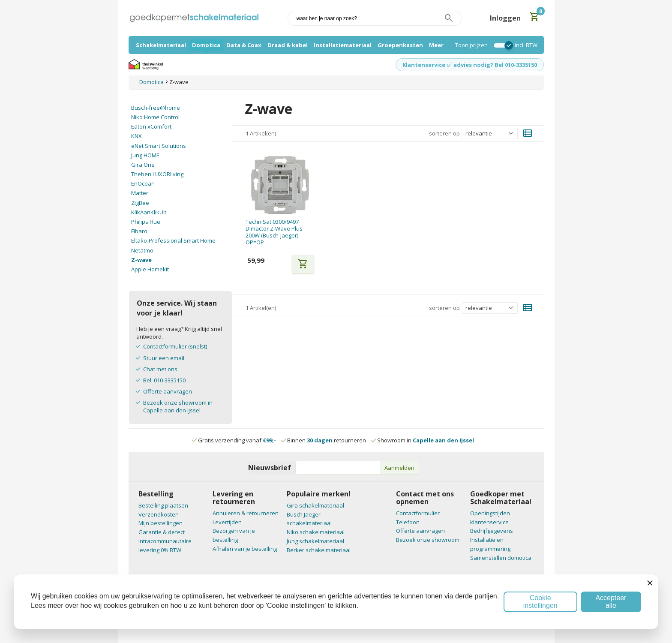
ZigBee (140, 203)
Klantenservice (424, 65)
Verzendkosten (159, 514)
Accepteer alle (611, 602)
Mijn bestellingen (160, 523)
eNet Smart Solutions (159, 146)
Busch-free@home (156, 108)
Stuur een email (164, 358)
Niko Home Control (155, 117)
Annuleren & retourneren (246, 513)
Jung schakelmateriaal (315, 541)
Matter (140, 193)
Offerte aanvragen (168, 391)
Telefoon (408, 522)
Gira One (143, 165)
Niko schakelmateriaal (316, 532)
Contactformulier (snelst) (175, 346)
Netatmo (142, 250)
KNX (136, 136)
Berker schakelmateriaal (319, 550)
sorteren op (444, 133)
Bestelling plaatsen (163, 505)
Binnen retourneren (324, 440)
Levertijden (227, 522)
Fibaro (139, 231)
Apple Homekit (150, 269)
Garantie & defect (162, 532)
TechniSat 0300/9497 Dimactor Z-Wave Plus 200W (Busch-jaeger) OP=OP (274, 232)
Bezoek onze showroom (428, 540)
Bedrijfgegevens (492, 531)
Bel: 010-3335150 (164, 380)
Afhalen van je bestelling (245, 549)
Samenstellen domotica (501, 558)
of (449, 65)
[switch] (501, 45)
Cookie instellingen (540, 602)
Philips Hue (146, 222)
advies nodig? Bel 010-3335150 (495, 65)
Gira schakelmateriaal (315, 505)
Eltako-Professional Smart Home (173, 240)
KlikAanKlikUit (149, 212)
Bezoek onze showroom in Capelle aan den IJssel (178, 406)
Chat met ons (160, 369)
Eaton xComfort (151, 126)
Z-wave (141, 260)
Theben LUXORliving (157, 174)
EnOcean (143, 183)
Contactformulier (418, 513)
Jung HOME (145, 155)
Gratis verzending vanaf (237, 440)
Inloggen (505, 18)
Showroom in (423, 440)
